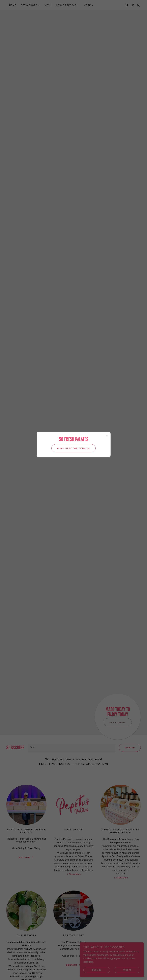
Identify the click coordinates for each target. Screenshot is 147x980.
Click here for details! (74, 448)
